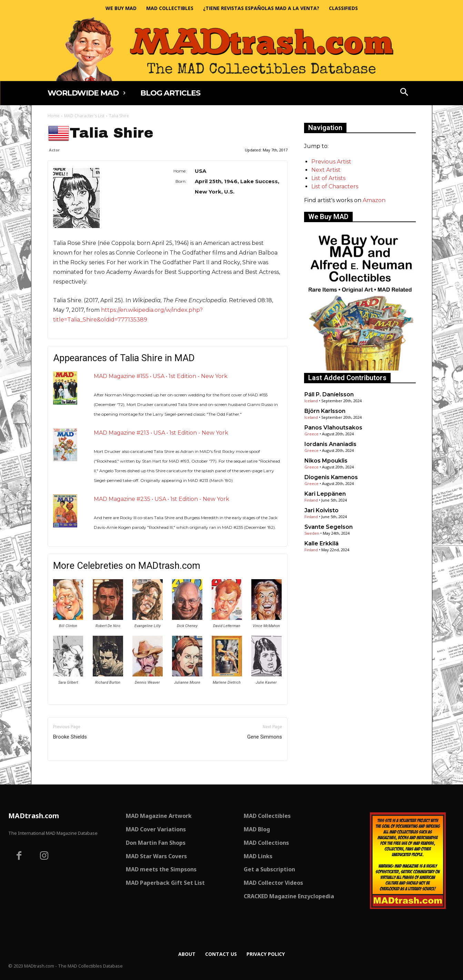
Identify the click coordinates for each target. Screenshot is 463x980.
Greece (311, 434)
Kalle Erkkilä (321, 543)
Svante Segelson (329, 527)
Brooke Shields (70, 737)
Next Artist (326, 170)
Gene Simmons (265, 737)
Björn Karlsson (325, 411)
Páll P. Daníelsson (329, 394)
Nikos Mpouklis (326, 461)
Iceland (311, 401)
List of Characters (335, 186)
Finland (311, 500)
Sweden (312, 533)
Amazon (374, 200)
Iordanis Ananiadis (330, 444)
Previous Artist (331, 162)
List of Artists (328, 178)
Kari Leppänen (325, 494)
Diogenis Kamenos (331, 477)
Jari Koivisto (321, 510)
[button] (404, 93)
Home (54, 116)
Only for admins (72, 773)
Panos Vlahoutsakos (333, 428)
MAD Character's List (84, 116)
